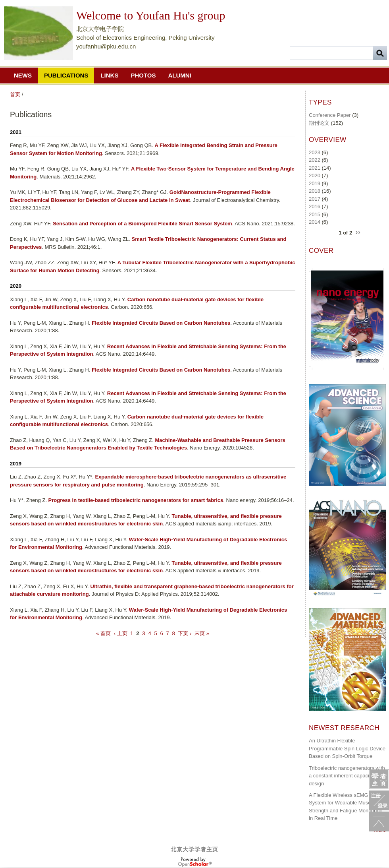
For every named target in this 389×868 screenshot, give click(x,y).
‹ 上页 (121, 633)
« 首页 (103, 633)
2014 (315, 222)
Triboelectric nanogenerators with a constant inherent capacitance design (347, 776)
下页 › (185, 633)
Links (109, 75)
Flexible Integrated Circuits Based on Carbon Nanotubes (161, 323)
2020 (315, 175)
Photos (143, 75)
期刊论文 (319, 123)
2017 (315, 199)
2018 (315, 191)
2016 (315, 206)
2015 (315, 214)
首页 (15, 94)
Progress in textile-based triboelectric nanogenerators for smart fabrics (136, 500)
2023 (315, 152)
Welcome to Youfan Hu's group (151, 15)
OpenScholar (195, 862)
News (23, 75)
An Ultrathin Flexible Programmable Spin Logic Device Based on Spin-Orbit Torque (347, 748)
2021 (315, 168)
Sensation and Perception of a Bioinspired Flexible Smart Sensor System (143, 224)
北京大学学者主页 (194, 849)
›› (358, 232)
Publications (66, 75)
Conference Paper (330, 115)
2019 (315, 183)
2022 (315, 160)
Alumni (179, 75)
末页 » (202, 633)
